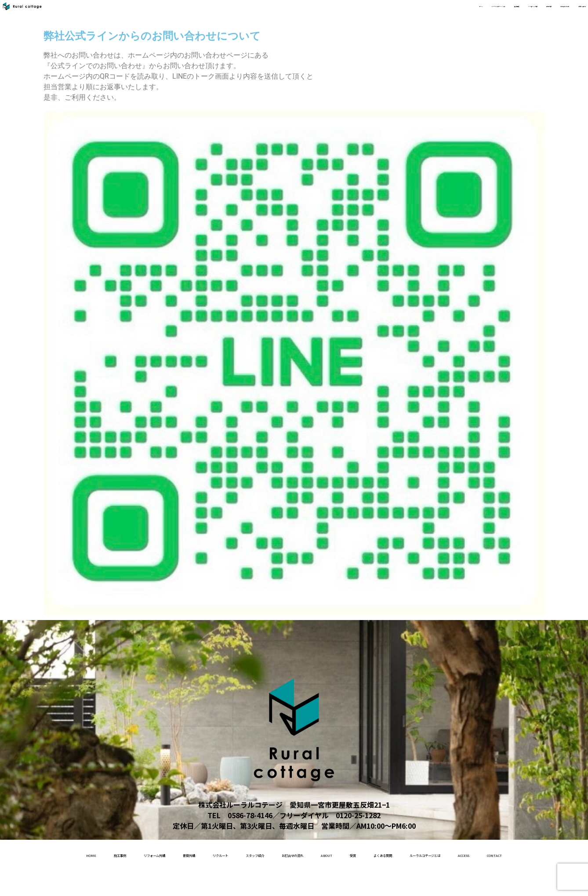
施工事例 (366, 14)
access (313, 882)
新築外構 (461, 14)
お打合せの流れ (508, 14)
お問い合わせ (563, 14)
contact (359, 882)
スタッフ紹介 (319, 854)
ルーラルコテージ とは (307, 14)
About (436, 854)
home (59, 854)
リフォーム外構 (413, 14)
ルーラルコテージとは (248, 882)
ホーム (251, 14)
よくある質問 (519, 854)
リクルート (262, 854)
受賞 (473, 854)
